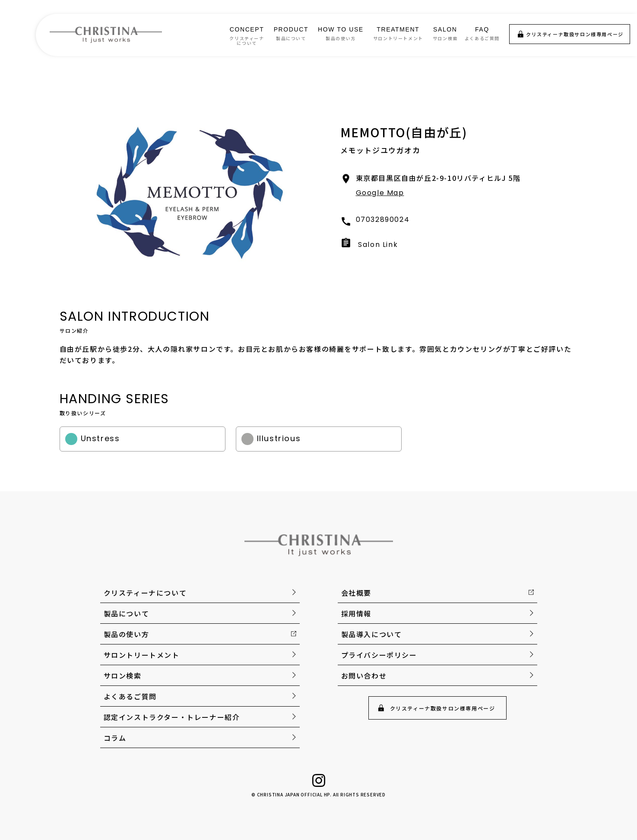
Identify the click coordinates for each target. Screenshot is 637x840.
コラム (115, 738)
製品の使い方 (127, 634)
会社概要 (356, 593)
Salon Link (378, 245)
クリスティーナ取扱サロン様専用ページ (575, 34)
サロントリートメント (142, 655)
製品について (127, 613)
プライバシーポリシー (379, 655)
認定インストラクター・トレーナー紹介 (172, 717)
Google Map (380, 193)
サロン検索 (123, 676)
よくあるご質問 (130, 696)
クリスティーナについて (145, 593)
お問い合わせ (364, 676)
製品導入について (372, 634)
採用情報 (356, 613)
